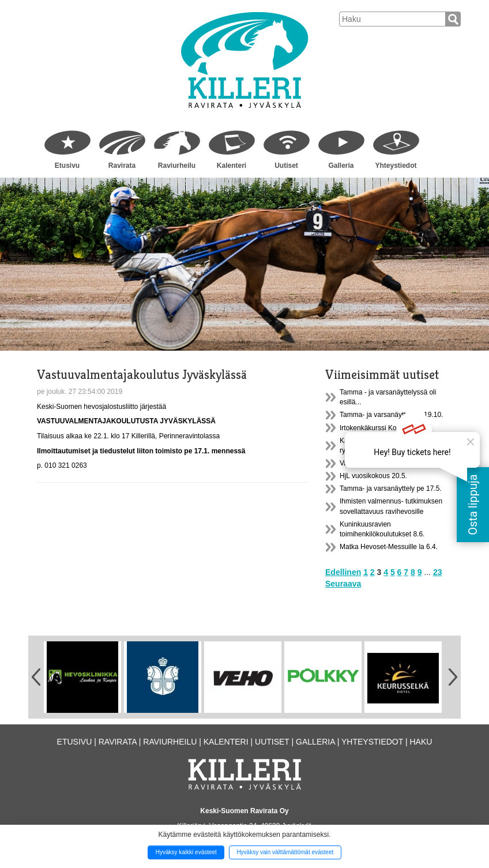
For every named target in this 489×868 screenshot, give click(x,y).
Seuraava (343, 584)
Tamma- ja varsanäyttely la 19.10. (391, 415)
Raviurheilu (177, 166)
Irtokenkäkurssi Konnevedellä (385, 428)
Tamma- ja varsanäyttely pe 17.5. (391, 489)
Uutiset (286, 166)
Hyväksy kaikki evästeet (186, 852)
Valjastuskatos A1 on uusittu (383, 463)
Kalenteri (232, 166)
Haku (421, 742)
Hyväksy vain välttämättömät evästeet (285, 852)
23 (438, 572)
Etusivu (67, 166)
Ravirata (122, 166)
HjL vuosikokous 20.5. (373, 476)
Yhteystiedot (396, 166)
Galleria (341, 166)
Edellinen (343, 572)
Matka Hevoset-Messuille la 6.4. (389, 547)
